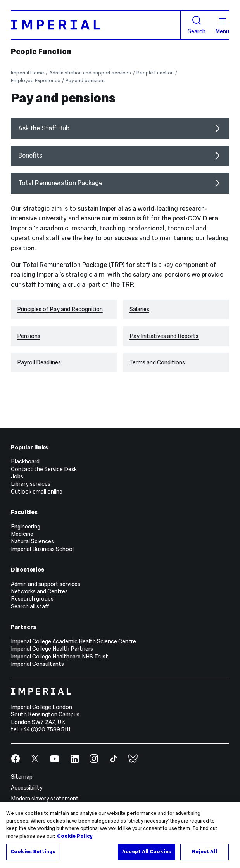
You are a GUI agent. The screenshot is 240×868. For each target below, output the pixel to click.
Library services (31, 484)
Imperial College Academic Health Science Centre (73, 641)
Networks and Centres (39, 591)
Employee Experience (36, 81)
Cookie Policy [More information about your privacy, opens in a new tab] (75, 836)
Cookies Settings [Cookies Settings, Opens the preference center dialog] (33, 852)
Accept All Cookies (147, 852)
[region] (120, 835)
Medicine (22, 534)
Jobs (17, 476)
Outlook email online (37, 492)
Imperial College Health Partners (52, 649)
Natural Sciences (32, 541)
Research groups (32, 599)
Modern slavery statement (45, 799)
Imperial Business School (42, 549)
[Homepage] (96, 25)
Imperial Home (28, 73)
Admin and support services (46, 584)
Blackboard (25, 461)
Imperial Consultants (37, 664)
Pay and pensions (86, 81)
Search (197, 25)
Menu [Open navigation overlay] (222, 26)
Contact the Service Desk (44, 469)
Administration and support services (90, 73)
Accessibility (27, 788)
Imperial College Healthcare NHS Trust (60, 657)
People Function (41, 51)
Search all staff (30, 606)
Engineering (26, 527)
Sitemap (22, 777)
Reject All (204, 852)
